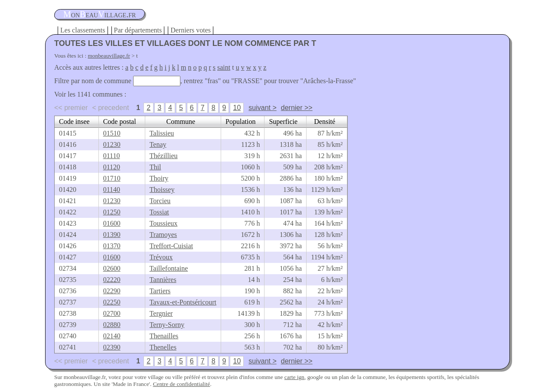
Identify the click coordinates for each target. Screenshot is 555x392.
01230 (112, 144)
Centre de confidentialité (182, 384)
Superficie (283, 121)
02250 (112, 302)
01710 (112, 178)
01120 (112, 167)
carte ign (294, 377)
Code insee (74, 121)
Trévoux (161, 257)
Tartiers (160, 291)
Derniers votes (191, 30)
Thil (155, 167)
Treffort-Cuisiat (171, 246)
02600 (112, 268)
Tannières (163, 280)
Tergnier (161, 313)
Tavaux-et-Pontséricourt (183, 302)
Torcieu (160, 201)
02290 (112, 291)
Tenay (158, 144)
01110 (112, 156)
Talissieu (162, 133)
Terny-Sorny (167, 325)
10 (237, 108)
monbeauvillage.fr (109, 56)
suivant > (262, 108)
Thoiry (159, 178)
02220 (112, 280)
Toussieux (164, 223)
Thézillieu (164, 156)
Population (240, 121)
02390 (112, 347)
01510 (112, 133)
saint (224, 67)
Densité (325, 121)
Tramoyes (163, 235)
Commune (181, 121)
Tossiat (159, 212)
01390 (112, 235)
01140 (112, 190)
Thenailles (164, 336)
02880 (112, 325)
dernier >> (297, 108)
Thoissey (162, 190)
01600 (112, 223)
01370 (112, 246)
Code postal (120, 121)
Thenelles (163, 347)
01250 (112, 212)
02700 (112, 313)
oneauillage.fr (100, 14)
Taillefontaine (169, 268)
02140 (112, 336)
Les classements (83, 30)
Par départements (138, 30)
